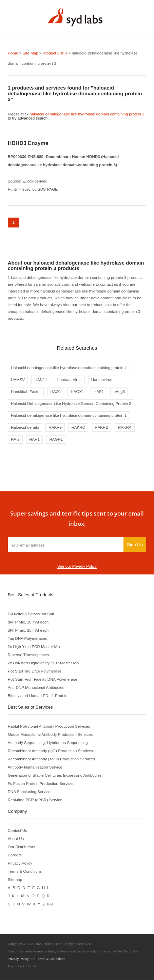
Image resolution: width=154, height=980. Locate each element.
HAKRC (79, 428)
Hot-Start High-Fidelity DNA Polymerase (43, 679)
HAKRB (102, 428)
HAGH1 (56, 440)
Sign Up (135, 545)
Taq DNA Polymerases (27, 639)
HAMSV (18, 380)
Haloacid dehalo (25, 428)
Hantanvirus (102, 380)
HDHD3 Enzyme (28, 143)
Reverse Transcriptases (28, 655)
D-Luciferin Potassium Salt (31, 614)
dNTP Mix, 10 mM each (28, 622)
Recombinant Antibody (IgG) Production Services (51, 751)
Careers (15, 855)
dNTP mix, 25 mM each (28, 630)
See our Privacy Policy (77, 566)
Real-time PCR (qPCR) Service (35, 800)
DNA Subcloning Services (30, 792)
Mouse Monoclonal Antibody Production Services (51, 735)
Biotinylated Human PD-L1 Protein (38, 696)
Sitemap (15, 880)
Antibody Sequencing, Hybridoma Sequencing (48, 743)
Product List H (55, 53)
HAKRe (55, 428)
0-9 (50, 904)
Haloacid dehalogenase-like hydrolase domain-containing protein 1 (69, 416)
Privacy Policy (20, 863)
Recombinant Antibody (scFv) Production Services (52, 759)
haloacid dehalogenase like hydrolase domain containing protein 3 (87, 114)
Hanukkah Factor (26, 392)
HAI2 (15, 440)
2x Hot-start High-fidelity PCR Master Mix (44, 663)
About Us (16, 839)
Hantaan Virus (69, 380)
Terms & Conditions (25, 872)
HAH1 (34, 440)
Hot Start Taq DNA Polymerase (35, 671)
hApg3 (120, 392)
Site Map (31, 53)
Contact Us (18, 831)
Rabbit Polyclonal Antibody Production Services (49, 726)
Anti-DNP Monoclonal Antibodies (36, 688)
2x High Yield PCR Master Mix (34, 647)
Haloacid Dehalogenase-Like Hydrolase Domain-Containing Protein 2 (71, 404)
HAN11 (41, 380)
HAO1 (56, 392)
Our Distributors (22, 847)
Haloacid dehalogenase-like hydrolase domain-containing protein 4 (69, 368)
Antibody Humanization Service (35, 767)
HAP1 (99, 392)
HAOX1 (78, 392)
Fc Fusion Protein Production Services (41, 784)
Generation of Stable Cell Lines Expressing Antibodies (55, 776)
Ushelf (31, 967)
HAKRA (125, 428)
